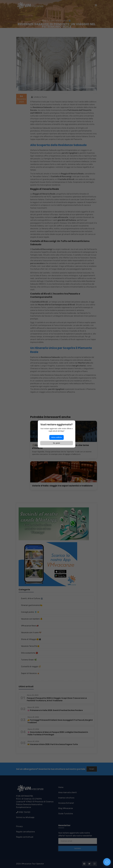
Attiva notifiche (56, 437)
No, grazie (56, 443)
